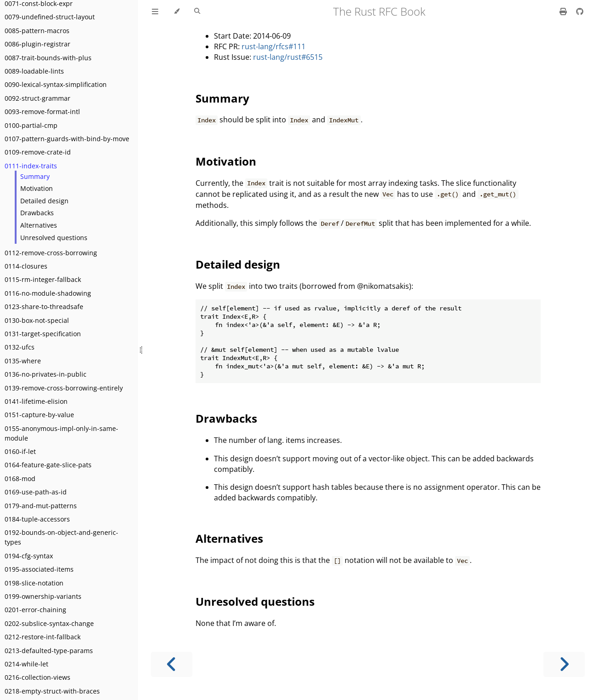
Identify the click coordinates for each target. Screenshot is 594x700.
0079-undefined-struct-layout (50, 17)
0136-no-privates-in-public (46, 374)
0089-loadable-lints (34, 71)
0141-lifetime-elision (36, 401)
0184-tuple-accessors (37, 519)
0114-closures (26, 266)
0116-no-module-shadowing (48, 293)
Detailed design (44, 201)
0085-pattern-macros (37, 31)
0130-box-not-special (37, 320)
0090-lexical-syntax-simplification (56, 84)
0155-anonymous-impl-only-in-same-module (61, 433)
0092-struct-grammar (37, 98)
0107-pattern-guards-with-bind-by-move (67, 139)
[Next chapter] (564, 664)
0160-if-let (20, 451)
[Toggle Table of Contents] (155, 11)
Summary (35, 176)
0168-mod (20, 479)
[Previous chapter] (172, 664)
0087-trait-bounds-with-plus (48, 58)
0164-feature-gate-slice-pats (48, 465)
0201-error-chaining (35, 610)
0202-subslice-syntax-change (49, 623)
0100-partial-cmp (31, 125)
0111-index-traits (31, 166)
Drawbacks (37, 213)
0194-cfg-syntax (29, 556)
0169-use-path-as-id (36, 492)
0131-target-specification (43, 334)
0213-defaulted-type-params (49, 651)
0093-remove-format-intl (42, 112)
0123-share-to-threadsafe (44, 307)
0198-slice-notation (34, 583)
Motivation (37, 188)
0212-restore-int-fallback (43, 637)
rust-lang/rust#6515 (288, 57)
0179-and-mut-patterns (41, 506)
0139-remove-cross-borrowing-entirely (64, 388)
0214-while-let (26, 664)
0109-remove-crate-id (38, 152)
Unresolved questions (54, 238)
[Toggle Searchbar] (197, 11)
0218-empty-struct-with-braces (52, 691)
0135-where (23, 361)
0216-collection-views (37, 677)
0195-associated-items (39, 569)
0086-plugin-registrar (37, 44)
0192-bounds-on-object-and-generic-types (61, 537)
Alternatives (39, 225)
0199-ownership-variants (43, 596)
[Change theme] (176, 11)
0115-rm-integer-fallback (43, 279)
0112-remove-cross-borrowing (51, 253)
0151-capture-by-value (39, 415)
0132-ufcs (20, 347)
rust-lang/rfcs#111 (274, 46)
